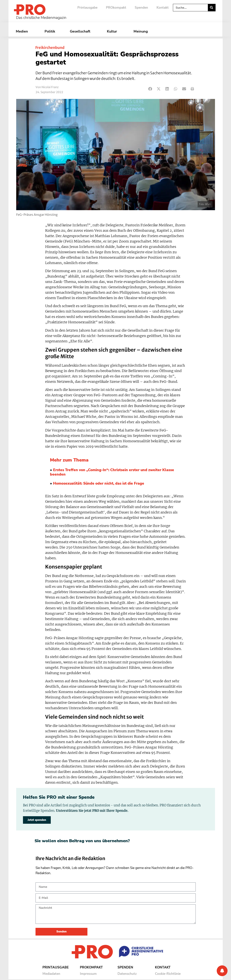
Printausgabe (87, 8)
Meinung (142, 31)
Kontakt (163, 8)
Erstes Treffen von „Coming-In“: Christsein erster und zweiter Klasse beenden (112, 472)
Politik (50, 31)
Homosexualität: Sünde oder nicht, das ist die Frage (99, 483)
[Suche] (212, 8)
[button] (150, 89)
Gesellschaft (81, 31)
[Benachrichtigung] (222, 971)
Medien (23, 31)
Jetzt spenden (37, 820)
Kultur (113, 31)
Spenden (141, 8)
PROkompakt (116, 8)
